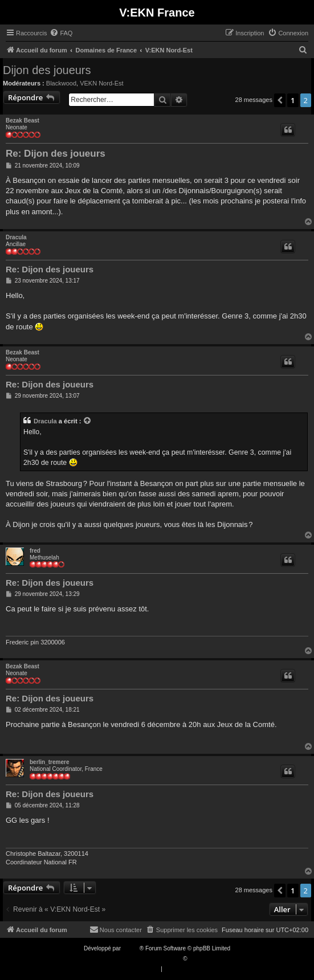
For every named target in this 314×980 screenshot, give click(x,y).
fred (35, 551)
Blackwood (61, 83)
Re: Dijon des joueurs (56, 154)
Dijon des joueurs (47, 70)
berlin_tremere (49, 762)
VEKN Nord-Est (101, 83)
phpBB (131, 948)
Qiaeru (197, 959)
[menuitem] (61, 33)
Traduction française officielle (145, 959)
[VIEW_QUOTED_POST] (88, 421)
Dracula (16, 237)
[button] (280, 100)
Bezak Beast (23, 121)
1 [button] (293, 100)
